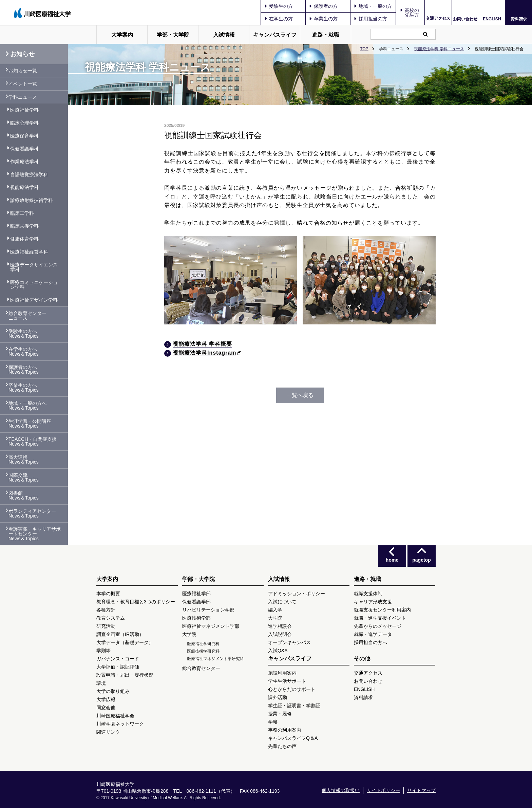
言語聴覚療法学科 (29, 174)
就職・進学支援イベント (380, 618)
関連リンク (108, 732)
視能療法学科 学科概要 (202, 344)
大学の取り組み (113, 691)
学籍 (273, 722)
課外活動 (278, 697)
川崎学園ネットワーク (120, 724)
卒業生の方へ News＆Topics (24, 388)
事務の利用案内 (285, 730)
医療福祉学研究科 (203, 644)
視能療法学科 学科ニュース (439, 49)
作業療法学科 (24, 162)
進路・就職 (326, 35)
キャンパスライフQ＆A (293, 738)
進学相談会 (280, 626)
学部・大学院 (173, 35)
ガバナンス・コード (118, 659)
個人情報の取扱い (341, 790)
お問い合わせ (465, 19)
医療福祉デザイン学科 (34, 300)
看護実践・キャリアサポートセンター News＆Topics (35, 534)
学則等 (103, 651)
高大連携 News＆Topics (24, 459)
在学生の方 (279, 19)
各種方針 (106, 610)
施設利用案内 (282, 673)
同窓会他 (106, 708)
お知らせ (20, 54)
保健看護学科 (24, 149)
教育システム (111, 618)
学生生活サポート (287, 681)
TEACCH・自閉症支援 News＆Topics (33, 441)
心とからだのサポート (292, 689)
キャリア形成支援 (373, 602)
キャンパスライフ (275, 35)
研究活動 (106, 626)
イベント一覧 (23, 84)
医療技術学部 (196, 618)
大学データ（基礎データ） (125, 642)
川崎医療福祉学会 (115, 716)
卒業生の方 (323, 19)
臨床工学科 (22, 213)
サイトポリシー (383, 790)
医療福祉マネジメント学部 (211, 626)
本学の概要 (108, 594)
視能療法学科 (24, 187)
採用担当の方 (370, 19)
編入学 (275, 610)
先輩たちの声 (282, 746)
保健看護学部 (196, 602)
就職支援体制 (368, 594)
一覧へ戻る (300, 395)
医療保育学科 (24, 136)
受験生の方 (279, 6)
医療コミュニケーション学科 (34, 285)
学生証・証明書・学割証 (294, 706)
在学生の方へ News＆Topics (24, 352)
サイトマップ (421, 790)
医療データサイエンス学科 (34, 267)
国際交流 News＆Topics (24, 477)
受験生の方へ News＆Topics (24, 334)
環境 (101, 683)
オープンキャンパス (289, 642)
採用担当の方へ (370, 642)
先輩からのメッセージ (378, 626)
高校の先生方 (412, 13)
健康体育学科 (24, 239)
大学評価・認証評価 (118, 667)
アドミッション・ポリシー (297, 594)
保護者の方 (323, 6)
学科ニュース (23, 97)
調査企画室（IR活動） (120, 634)
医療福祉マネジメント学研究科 (215, 659)
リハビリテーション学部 (208, 610)
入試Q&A (278, 651)
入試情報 (224, 35)
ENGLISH (492, 19)
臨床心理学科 (24, 123)
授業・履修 (280, 714)
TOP (364, 49)
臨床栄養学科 (24, 226)
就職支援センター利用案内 (382, 610)
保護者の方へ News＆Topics (24, 370)
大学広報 (106, 699)
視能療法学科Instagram (204, 353)
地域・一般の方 (373, 6)
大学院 (189, 634)
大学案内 (122, 35)
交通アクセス (438, 18)
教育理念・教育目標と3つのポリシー (136, 602)
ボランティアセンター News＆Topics (32, 513)
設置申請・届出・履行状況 (125, 675)
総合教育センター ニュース (27, 316)
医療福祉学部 (196, 594)
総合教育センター (201, 668)
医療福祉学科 (24, 110)
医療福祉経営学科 (29, 252)
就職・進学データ (373, 634)
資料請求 (519, 19)
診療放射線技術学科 (32, 200)
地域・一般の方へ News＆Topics (27, 406)
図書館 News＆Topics (24, 495)
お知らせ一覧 (23, 71)
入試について (282, 602)
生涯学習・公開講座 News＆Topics (30, 424)
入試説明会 (280, 634)
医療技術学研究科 (203, 651)
